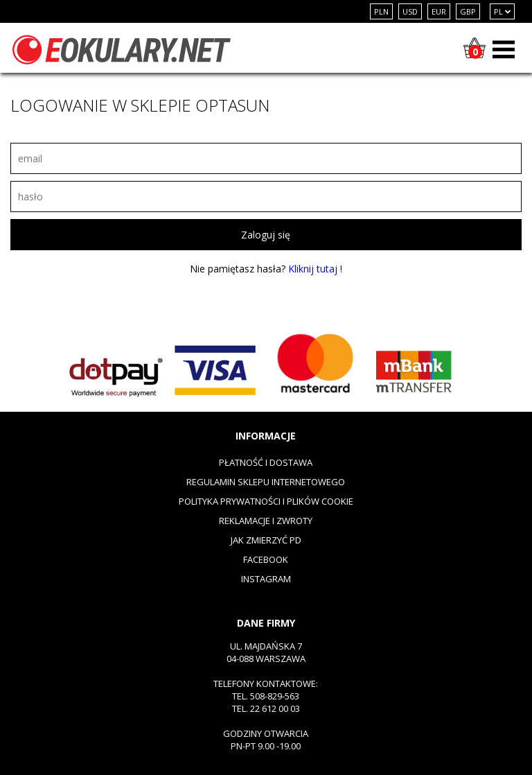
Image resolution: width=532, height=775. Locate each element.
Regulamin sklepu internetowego (266, 482)
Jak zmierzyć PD (266, 540)
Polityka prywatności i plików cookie (266, 501)
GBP (468, 11)
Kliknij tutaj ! (315, 269)
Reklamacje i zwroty (266, 521)
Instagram (266, 579)
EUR (439, 11)
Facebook (266, 559)
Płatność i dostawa (266, 462)
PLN (381, 11)
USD (410, 11)
